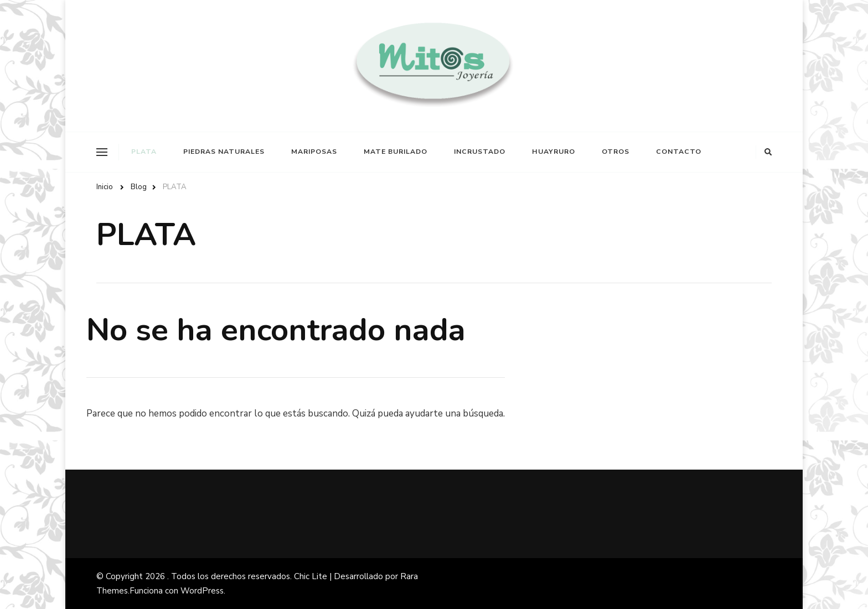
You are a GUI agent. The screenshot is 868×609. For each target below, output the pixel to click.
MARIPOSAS (314, 152)
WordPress (202, 591)
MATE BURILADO (396, 152)
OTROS (616, 152)
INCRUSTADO (480, 152)
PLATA (144, 152)
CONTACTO (679, 152)
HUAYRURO (554, 152)
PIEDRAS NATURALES (224, 152)
